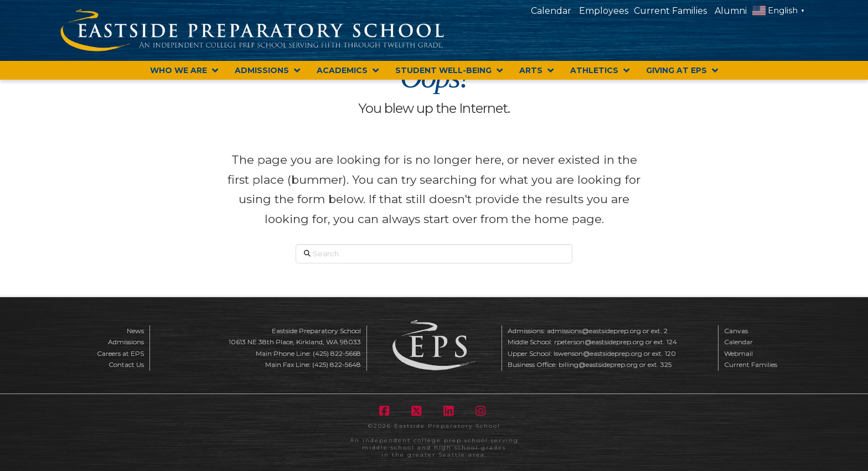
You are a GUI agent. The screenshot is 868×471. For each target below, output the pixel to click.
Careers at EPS (120, 353)
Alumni (731, 11)
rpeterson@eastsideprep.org (599, 342)
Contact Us (126, 364)
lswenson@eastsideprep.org (598, 353)
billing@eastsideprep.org (598, 364)
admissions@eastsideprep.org (594, 331)
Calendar (551, 11)
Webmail (738, 353)
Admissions (126, 342)
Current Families (670, 11)
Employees (604, 11)
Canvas (736, 331)
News (135, 331)
